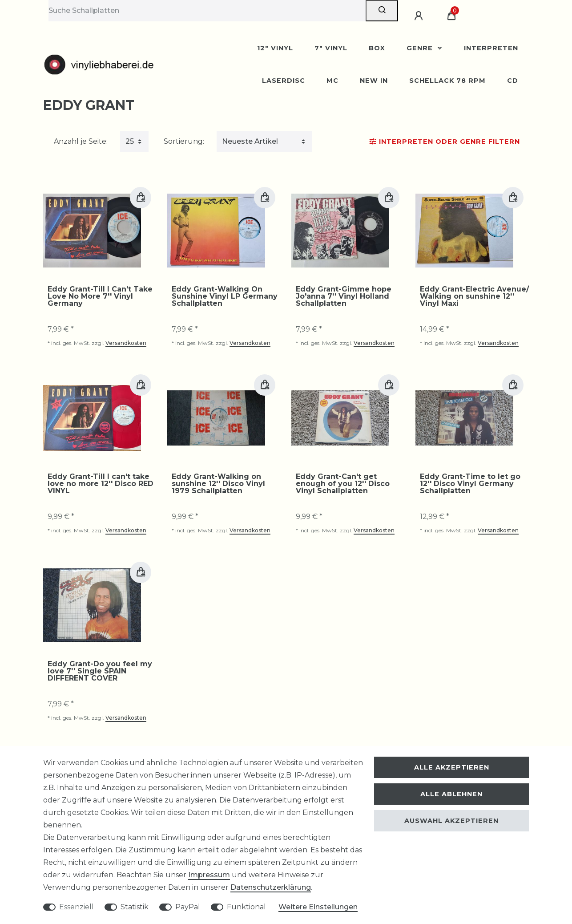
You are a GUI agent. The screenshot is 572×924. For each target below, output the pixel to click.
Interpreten (491, 48)
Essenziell (77, 907)
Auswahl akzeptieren (451, 821)
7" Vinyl (331, 48)
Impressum (209, 875)
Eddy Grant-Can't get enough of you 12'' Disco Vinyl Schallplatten (343, 484)
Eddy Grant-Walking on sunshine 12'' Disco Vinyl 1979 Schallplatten (218, 484)
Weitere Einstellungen (318, 907)
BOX (377, 48)
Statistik (135, 907)
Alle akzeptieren (452, 767)
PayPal (188, 907)
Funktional (246, 907)
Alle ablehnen (451, 794)
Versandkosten (126, 343)
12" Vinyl (275, 48)
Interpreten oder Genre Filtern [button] (445, 142)
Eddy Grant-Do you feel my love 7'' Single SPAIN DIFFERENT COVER (100, 671)
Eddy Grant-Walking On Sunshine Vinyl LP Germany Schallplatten (225, 296)
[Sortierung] (264, 142)
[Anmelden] (420, 16)
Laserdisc (284, 81)
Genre (421, 48)
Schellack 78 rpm (447, 81)
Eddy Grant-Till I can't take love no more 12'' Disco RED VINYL (101, 484)
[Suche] (382, 11)
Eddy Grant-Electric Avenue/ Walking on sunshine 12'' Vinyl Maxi (474, 296)
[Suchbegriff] (207, 11)
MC (332, 81)
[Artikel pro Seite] (134, 142)
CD (513, 81)
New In (374, 81)
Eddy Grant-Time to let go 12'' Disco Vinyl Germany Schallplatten (470, 484)
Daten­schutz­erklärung (271, 887)
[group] (92, 231)
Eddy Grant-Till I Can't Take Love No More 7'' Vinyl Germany (100, 296)
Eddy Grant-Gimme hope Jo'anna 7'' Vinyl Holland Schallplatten (344, 296)
